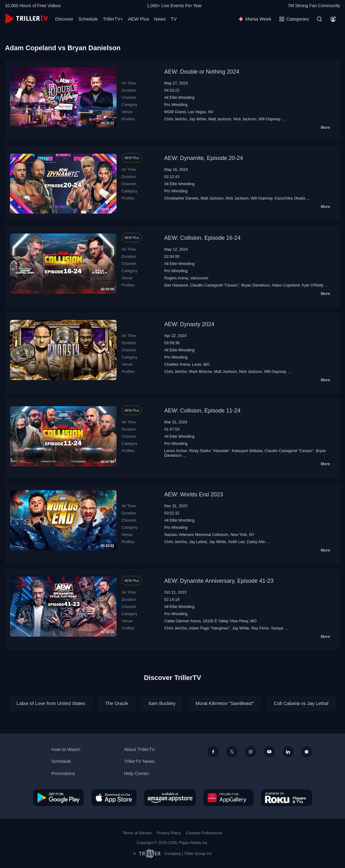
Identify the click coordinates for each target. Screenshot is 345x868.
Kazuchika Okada (290, 198)
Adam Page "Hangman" (209, 628)
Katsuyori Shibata (247, 451)
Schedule (88, 19)
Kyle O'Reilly (313, 285)
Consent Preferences (204, 833)
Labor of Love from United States (51, 703)
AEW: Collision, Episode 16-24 (202, 238)
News (160, 19)
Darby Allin (256, 542)
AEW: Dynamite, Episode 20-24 (204, 158)
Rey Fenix (260, 628)
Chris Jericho (176, 119)
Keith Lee (236, 542)
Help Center (137, 773)
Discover (64, 19)
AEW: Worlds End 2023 (194, 494)
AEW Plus (139, 19)
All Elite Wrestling (179, 98)
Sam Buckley (162, 703)
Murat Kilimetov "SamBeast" (225, 703)
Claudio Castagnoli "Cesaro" (215, 285)
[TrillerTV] (26, 19)
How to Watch (66, 749)
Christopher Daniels (181, 198)
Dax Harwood (176, 285)
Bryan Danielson (256, 285)
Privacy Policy (169, 833)
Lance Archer (176, 451)
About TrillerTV (139, 749)
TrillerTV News (139, 761)
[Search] (319, 19)
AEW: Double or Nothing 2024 (202, 72)
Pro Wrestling (176, 105)
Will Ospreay (270, 119)
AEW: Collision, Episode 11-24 (202, 411)
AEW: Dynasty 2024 (189, 324)
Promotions (63, 773)
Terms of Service (137, 833)
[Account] (333, 19)
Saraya (277, 628)
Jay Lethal (198, 542)
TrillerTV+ (113, 19)
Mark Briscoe (201, 372)
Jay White (198, 119)
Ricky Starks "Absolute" (209, 451)
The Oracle (117, 703)
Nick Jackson (245, 119)
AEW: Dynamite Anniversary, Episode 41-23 (219, 581)
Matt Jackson (220, 119)
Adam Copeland (286, 285)
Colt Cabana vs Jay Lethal (301, 703)
